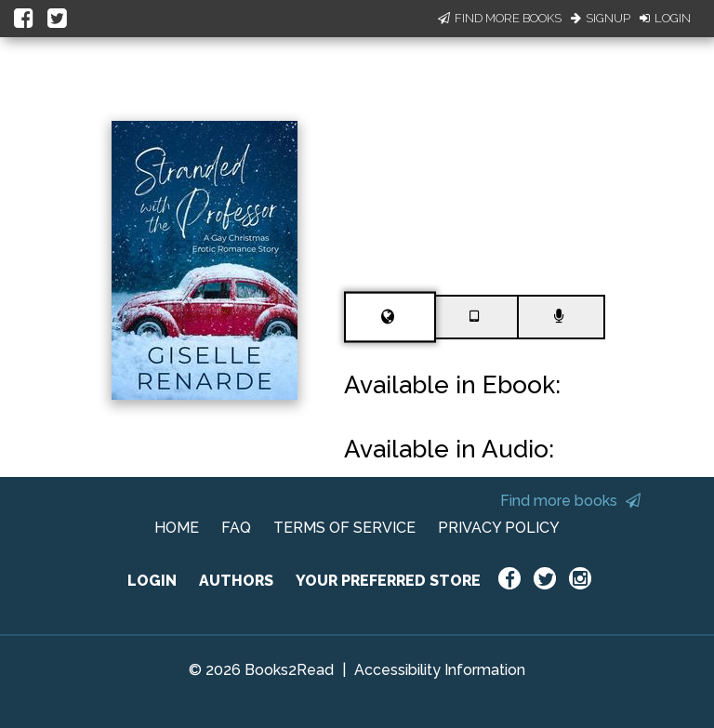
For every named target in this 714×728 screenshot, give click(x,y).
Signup (601, 18)
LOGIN (152, 581)
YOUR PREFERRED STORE (388, 581)
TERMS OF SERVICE (344, 528)
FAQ (236, 528)
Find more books (570, 501)
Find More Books (500, 18)
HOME (177, 528)
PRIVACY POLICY (499, 528)
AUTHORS (236, 581)
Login (665, 18)
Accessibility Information (440, 670)
